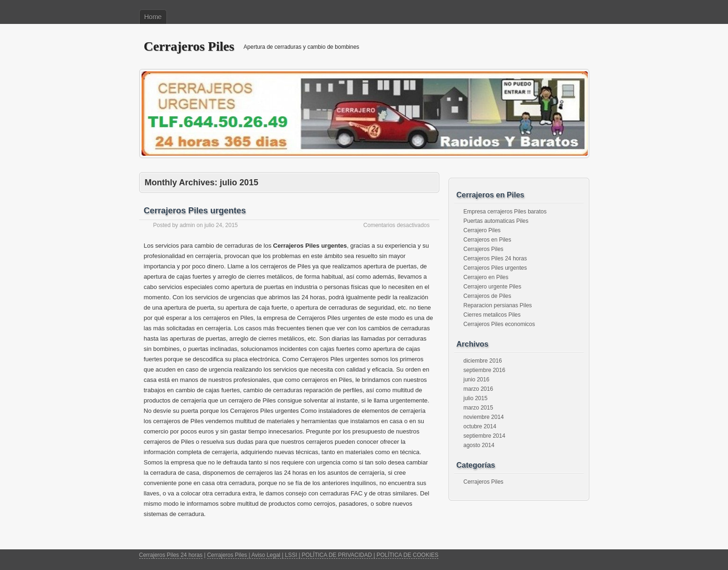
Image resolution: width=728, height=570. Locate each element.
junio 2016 (477, 380)
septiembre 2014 (484, 436)
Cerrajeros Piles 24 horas (495, 258)
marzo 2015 (478, 408)
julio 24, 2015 (221, 225)
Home (153, 17)
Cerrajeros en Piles (488, 240)
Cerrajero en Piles (486, 277)
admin (187, 225)
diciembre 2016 (483, 361)
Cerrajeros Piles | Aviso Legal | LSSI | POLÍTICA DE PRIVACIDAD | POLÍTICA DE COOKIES (323, 555)
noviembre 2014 (484, 417)
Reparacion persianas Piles (498, 305)
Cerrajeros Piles (189, 46)
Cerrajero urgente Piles (492, 287)
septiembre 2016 (484, 370)
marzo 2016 (478, 389)
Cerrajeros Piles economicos (499, 324)
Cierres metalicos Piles (492, 315)
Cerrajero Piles (482, 230)
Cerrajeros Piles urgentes (195, 211)
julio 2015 (476, 398)
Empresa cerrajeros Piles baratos (505, 212)
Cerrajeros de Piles (488, 296)
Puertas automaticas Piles (496, 221)
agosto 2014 (479, 445)
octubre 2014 (480, 426)
